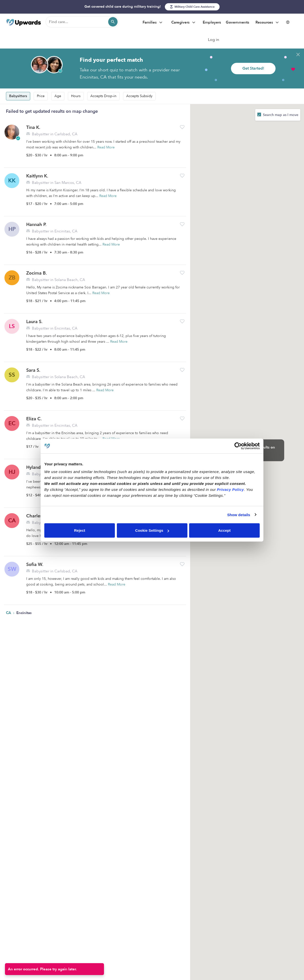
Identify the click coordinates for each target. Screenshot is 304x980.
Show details (239, 515)
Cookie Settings (152, 530)
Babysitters (18, 96)
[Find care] (82, 22)
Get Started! (253, 68)
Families (153, 23)
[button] (182, 127)
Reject (80, 530)
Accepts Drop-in (103, 96)
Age (58, 96)
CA (9, 613)
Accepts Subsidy (139, 96)
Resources (268, 23)
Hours (76, 96)
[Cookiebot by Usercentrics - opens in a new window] (238, 446)
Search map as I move (280, 115)
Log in (214, 40)
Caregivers (184, 23)
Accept (224, 530)
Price (41, 96)
